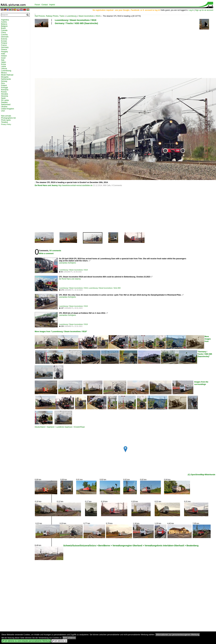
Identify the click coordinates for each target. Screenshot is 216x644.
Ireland (4, 56)
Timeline (4, 122)
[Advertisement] (113, 51)
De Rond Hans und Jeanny (46, 185)
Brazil (3, 28)
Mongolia (5, 77)
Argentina (5, 20)
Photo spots (6, 120)
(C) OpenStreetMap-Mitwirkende (201, 475)
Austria (4, 22)
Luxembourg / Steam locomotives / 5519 (76, 20)
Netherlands (6, 79)
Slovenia (5, 96)
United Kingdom (7, 109)
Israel (3, 58)
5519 (98, 16)
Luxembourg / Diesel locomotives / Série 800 (105, 288)
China (3, 33)
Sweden (4, 102)
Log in (191, 10)
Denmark (5, 37)
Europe (4, 41)
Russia (4, 92)
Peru (3, 83)
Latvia (3, 66)
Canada (4, 30)
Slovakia (4, 94)
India (3, 54)
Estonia (4, 39)
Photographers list (8, 118)
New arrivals (6, 116)
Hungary (4, 52)
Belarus (4, 24)
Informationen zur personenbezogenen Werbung (178, 635)
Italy (3, 60)
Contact (45, 5)
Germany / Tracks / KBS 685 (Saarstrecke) (76, 23)
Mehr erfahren (69, 638)
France (4, 45)
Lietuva (4, 69)
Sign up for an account (204, 10)
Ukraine (4, 107)
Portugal (4, 88)
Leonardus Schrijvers (67, 263)
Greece (4, 49)
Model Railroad (7, 75)
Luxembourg (71, 16)
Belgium (4, 26)
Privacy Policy (6, 124)
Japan (4, 62)
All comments (55, 251)
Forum (37, 5)
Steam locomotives (86, 16)
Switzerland (6, 105)
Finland (4, 43)
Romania (5, 90)
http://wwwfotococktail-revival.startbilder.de (75, 185)
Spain (3, 98)
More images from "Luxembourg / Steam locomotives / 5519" (61, 332)
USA (3, 111)
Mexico (4, 73)
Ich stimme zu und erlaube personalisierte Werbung (26, 641)
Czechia (4, 35)
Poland (4, 85)
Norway (4, 81)
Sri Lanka (5, 100)
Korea (3, 64)
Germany (5, 47)
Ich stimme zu (59, 641)
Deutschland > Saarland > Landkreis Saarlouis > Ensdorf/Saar (60, 427)
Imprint (52, 5)
